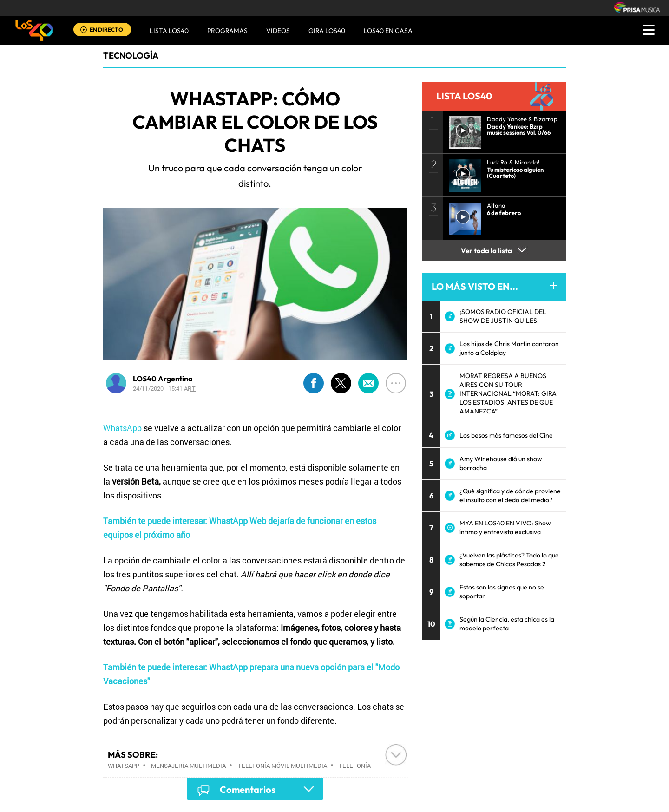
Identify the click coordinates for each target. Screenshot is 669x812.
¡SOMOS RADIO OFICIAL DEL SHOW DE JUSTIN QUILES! (503, 316)
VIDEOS (278, 31)
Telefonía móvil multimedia (282, 766)
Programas (227, 31)
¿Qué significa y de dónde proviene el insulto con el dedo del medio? (510, 495)
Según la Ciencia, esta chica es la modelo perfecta (507, 624)
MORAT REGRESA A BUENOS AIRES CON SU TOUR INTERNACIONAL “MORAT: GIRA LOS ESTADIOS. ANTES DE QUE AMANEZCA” (508, 393)
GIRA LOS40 (327, 31)
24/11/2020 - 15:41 (164, 388)
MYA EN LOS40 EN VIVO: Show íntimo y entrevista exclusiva (505, 527)
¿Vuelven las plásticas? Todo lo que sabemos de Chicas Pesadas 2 (509, 560)
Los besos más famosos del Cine (506, 435)
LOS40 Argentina (163, 379)
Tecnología (131, 56)
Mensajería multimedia (188, 766)
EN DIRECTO (106, 29)
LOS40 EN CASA (388, 31)
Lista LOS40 (169, 31)
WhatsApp (122, 428)
